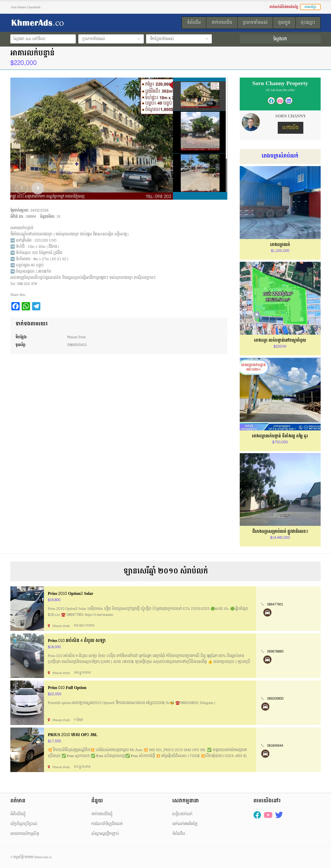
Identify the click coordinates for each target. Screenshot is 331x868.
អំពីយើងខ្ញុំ (18, 814)
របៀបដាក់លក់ (182, 814)
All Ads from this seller (280, 90)
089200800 (275, 699)
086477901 (275, 604)
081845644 (275, 746)
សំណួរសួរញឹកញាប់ (105, 834)
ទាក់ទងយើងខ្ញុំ (102, 814)
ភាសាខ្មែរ (310, 7)
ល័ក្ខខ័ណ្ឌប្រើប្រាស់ (24, 824)
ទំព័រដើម (179, 834)
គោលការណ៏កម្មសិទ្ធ (25, 834)
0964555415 (77, 345)
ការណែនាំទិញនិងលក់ (107, 824)
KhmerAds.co (43, 857)
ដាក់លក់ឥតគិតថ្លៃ (185, 824)
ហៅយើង (291, 128)
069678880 (275, 652)
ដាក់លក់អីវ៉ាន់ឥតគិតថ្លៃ (284, 7)
